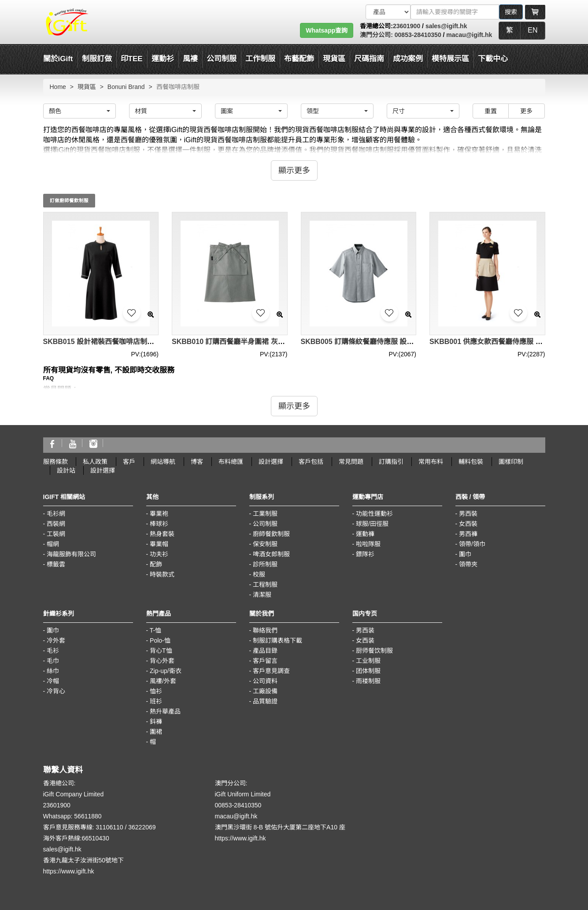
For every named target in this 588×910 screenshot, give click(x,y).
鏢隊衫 (365, 554)
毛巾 (53, 661)
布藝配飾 (299, 59)
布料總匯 (231, 462)
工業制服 (265, 514)
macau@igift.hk (469, 35)
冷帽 (53, 681)
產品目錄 (265, 651)
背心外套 (162, 661)
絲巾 (53, 671)
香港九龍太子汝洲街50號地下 (84, 860)
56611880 (88, 816)
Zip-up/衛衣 (166, 671)
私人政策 (95, 462)
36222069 (142, 827)
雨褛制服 (368, 681)
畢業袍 (159, 514)
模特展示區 (450, 59)
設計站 (66, 470)
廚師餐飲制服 (271, 534)
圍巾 (465, 554)
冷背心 (56, 691)
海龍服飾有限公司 (71, 554)
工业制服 (368, 661)
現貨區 (334, 59)
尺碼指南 (369, 59)
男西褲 (468, 534)
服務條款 (55, 462)
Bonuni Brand (126, 87)
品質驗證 (265, 701)
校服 (259, 574)
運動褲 (365, 534)
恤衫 (156, 691)
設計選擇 (271, 462)
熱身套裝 (162, 534)
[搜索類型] (388, 12)
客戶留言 (265, 661)
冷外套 (56, 640)
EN (533, 30)
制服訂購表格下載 (277, 640)
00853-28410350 (417, 35)
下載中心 (493, 59)
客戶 (129, 462)
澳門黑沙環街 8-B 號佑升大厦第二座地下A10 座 (280, 827)
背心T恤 (161, 651)
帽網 (53, 544)
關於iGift (58, 59)
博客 (197, 462)
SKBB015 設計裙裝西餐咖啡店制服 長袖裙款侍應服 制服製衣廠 (143, 342)
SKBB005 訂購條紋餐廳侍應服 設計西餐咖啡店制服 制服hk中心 (401, 342)
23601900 (407, 26)
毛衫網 (56, 514)
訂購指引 (391, 462)
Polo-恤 (160, 640)
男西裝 (468, 514)
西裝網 (56, 524)
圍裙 (156, 732)
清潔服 (262, 595)
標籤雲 (56, 564)
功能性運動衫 (374, 514)
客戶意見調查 (271, 671)
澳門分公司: (376, 35)
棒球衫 (159, 524)
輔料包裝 (471, 462)
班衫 (156, 701)
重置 (491, 111)
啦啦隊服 (368, 544)
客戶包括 (311, 462)
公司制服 (265, 524)
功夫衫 (159, 554)
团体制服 (368, 671)
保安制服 (265, 544)
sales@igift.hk (446, 26)
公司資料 (265, 681)
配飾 (156, 564)
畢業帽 (159, 544)
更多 (526, 111)
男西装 (365, 630)
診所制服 (265, 564)
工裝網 (56, 534)
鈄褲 (156, 721)
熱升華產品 (165, 711)
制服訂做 (97, 59)
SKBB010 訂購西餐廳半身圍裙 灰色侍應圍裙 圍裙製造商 (261, 342)
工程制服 (265, 584)
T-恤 (155, 630)
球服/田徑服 (372, 524)
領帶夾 (468, 564)
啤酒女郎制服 (271, 554)
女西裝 (468, 524)
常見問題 (351, 462)
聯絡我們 (265, 630)
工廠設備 (265, 691)
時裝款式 (162, 574)
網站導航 (163, 462)
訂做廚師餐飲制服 (69, 200)
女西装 (365, 640)
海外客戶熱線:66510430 (76, 838)
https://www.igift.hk (69, 871)
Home (58, 87)
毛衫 (53, 651)
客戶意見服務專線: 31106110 (83, 827)
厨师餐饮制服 (374, 651)
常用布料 (431, 462)
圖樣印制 (511, 462)
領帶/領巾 (472, 544)
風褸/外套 (163, 681)
